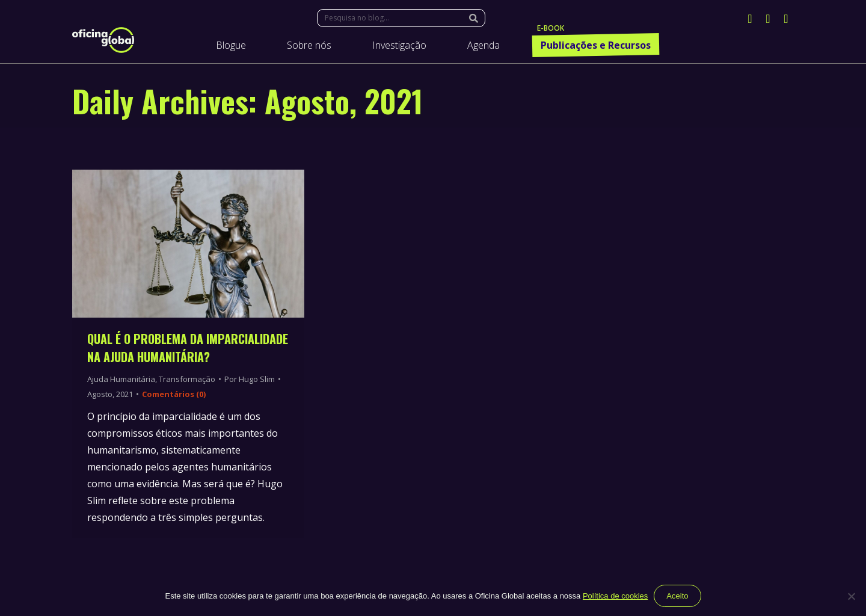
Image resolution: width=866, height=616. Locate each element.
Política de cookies (615, 596)
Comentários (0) (174, 394)
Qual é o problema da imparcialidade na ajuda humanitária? (188, 348)
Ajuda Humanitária (121, 379)
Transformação (187, 379)
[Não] (851, 596)
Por (250, 379)
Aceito (677, 596)
